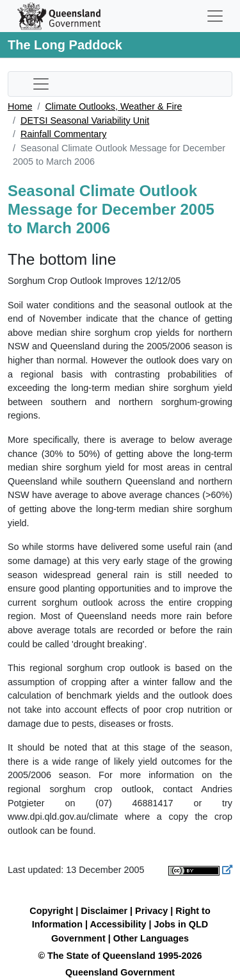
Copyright (51, 911)
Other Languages (151, 938)
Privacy (151, 911)
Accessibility (118, 924)
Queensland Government (120, 972)
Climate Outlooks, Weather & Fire (113, 106)
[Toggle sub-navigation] (41, 84)
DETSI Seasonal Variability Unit (85, 120)
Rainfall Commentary (63, 134)
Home (20, 106)
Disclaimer (104, 911)
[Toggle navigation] (215, 16)
